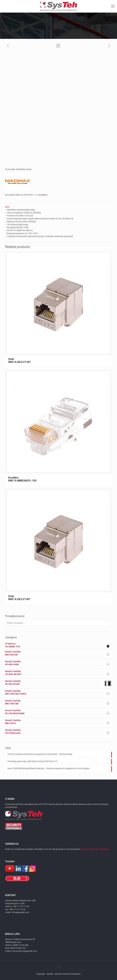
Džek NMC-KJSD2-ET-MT (19, 361)
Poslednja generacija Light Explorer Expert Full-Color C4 (32, 761)
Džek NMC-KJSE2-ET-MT (19, 598)
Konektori (43, 195)
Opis (7, 207)
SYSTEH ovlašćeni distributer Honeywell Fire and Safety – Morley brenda (40, 754)
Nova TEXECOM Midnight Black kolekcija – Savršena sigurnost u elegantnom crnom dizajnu (49, 768)
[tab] (58, 207)
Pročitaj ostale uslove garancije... (96, 849)
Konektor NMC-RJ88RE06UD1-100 (22, 479)
